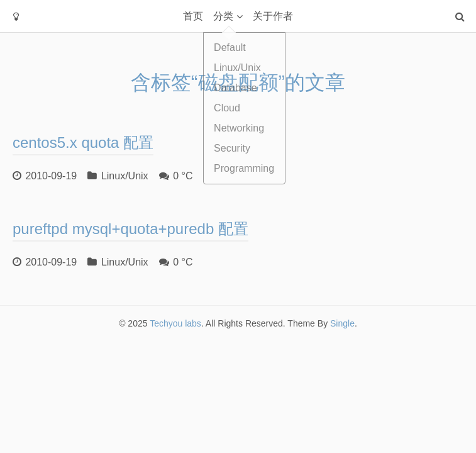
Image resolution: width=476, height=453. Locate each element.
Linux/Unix (125, 176)
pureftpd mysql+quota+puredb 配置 (130, 229)
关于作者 (273, 16)
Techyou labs (175, 323)
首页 (193, 16)
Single (342, 323)
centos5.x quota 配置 (83, 143)
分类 (223, 16)
